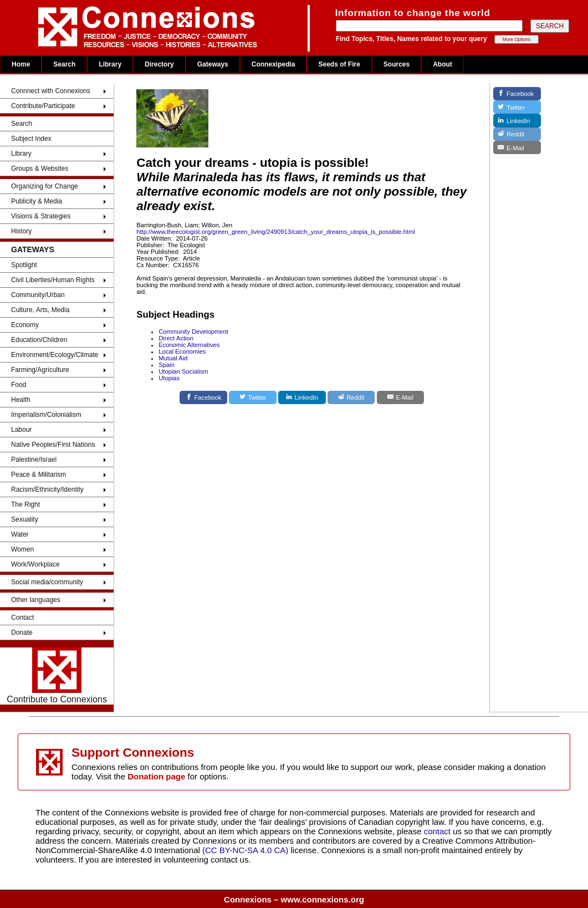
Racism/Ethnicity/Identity (47, 489)
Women (22, 549)
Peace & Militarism (39, 475)
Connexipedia (273, 64)
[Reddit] (351, 397)
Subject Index (31, 139)
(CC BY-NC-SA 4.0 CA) (245, 850)
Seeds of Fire (339, 64)
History (21, 231)
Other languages (36, 600)
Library (110, 64)
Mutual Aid (173, 358)
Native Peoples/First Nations (53, 445)
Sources (397, 64)
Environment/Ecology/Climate (55, 355)
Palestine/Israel (34, 460)
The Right (25, 504)
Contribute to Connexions (57, 676)
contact (439, 831)
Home (21, 64)
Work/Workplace (35, 564)
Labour (21, 430)
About (443, 64)
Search (64, 64)
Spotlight (24, 265)
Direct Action (176, 338)
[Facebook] (203, 397)
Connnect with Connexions (51, 91)
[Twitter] (253, 397)
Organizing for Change (45, 186)
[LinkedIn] (302, 397)
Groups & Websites (40, 169)
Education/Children (39, 340)
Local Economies (182, 351)
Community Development (193, 331)
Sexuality (25, 519)
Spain (167, 365)
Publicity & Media (37, 201)
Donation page (156, 776)
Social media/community (47, 582)
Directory (159, 64)
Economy (25, 325)
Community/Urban (38, 295)
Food (19, 385)
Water (20, 534)
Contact (22, 618)
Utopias (169, 378)
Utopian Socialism (183, 371)
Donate (22, 632)
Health (21, 400)
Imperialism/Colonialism (46, 415)
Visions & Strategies (41, 216)
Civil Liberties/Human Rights (53, 280)
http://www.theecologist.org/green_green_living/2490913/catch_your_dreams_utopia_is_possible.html (276, 232)
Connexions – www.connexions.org (294, 899)
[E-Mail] (401, 397)
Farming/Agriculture (40, 370)
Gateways (213, 64)
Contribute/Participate (43, 106)
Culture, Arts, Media (40, 310)
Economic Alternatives (189, 345)
